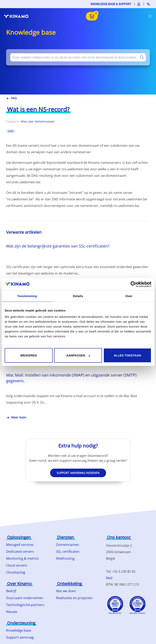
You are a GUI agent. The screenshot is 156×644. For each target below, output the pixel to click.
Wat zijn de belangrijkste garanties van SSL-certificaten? (58, 246)
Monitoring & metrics (22, 558)
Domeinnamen (68, 545)
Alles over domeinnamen (38, 121)
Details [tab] (78, 296)
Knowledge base (19, 630)
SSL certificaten (68, 552)
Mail (109, 578)
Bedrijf (11, 591)
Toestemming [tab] (27, 296)
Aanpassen (78, 355)
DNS (11, 131)
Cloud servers (17, 565)
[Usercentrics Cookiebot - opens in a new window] (134, 284)
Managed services (20, 545)
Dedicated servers (20, 552)
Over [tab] (129, 296)
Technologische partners (25, 605)
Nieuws (12, 612)
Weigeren (29, 355)
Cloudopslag (16, 572)
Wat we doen (66, 591)
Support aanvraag (20, 637)
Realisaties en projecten (74, 598)
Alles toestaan (127, 355)
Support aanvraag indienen (78, 473)
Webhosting (65, 558)
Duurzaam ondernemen (25, 598)
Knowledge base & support (111, 4)
